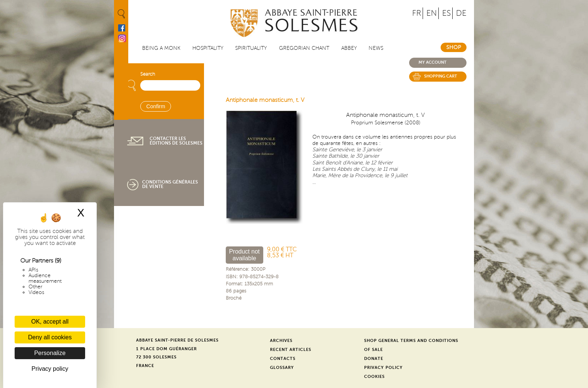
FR (417, 13)
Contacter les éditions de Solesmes (176, 141)
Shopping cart (441, 76)
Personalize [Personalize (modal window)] (50, 353)
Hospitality (208, 48)
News (376, 48)
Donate (374, 359)
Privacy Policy (383, 368)
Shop (454, 47)
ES (446, 13)
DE (461, 13)
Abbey (349, 48)
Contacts (283, 359)
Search (148, 74)
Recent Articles (291, 350)
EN (432, 13)
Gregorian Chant (304, 48)
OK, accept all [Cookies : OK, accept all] (50, 322)
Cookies (374, 377)
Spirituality (251, 48)
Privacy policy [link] (50, 369)
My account (433, 62)
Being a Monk (161, 48)
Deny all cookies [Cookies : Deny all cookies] (50, 337)
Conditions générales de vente (170, 184)
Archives (281, 341)
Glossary (282, 368)
